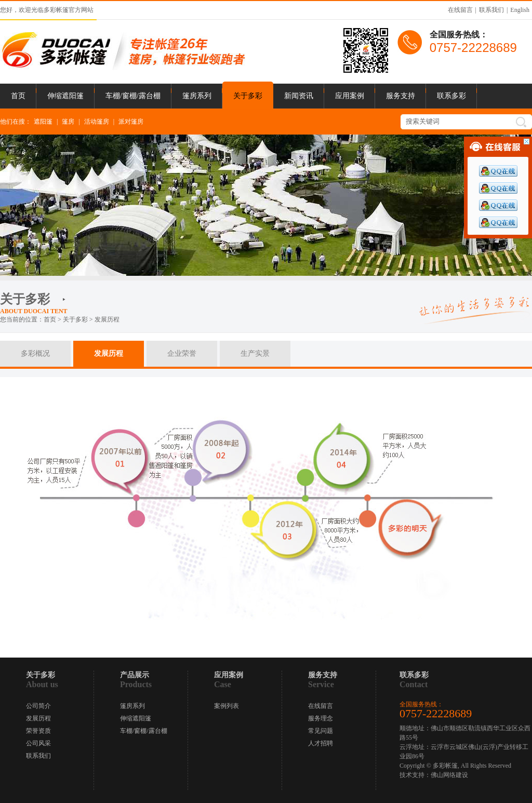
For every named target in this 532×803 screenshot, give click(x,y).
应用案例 (350, 96)
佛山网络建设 (449, 775)
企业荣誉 (182, 353)
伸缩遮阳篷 (65, 96)
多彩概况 (35, 353)
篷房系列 (197, 96)
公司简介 (38, 706)
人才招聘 (321, 743)
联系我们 (491, 10)
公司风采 (38, 743)
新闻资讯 (299, 96)
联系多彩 (451, 96)
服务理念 (321, 718)
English (520, 10)
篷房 (68, 122)
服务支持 (401, 96)
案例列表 (227, 706)
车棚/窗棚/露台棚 (133, 96)
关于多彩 (248, 96)
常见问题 (321, 731)
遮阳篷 (43, 122)
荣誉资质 (38, 731)
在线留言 (460, 10)
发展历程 (109, 353)
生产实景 (255, 353)
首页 (18, 96)
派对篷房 (131, 122)
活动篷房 (97, 122)
